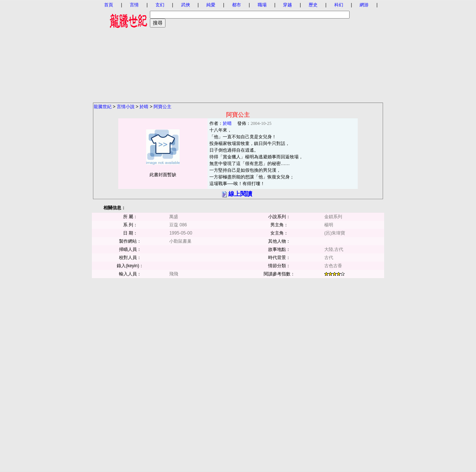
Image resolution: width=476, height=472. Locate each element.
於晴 (144, 107)
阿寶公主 (163, 107)
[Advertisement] (238, 50)
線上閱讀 (240, 194)
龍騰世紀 (103, 107)
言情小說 (126, 107)
